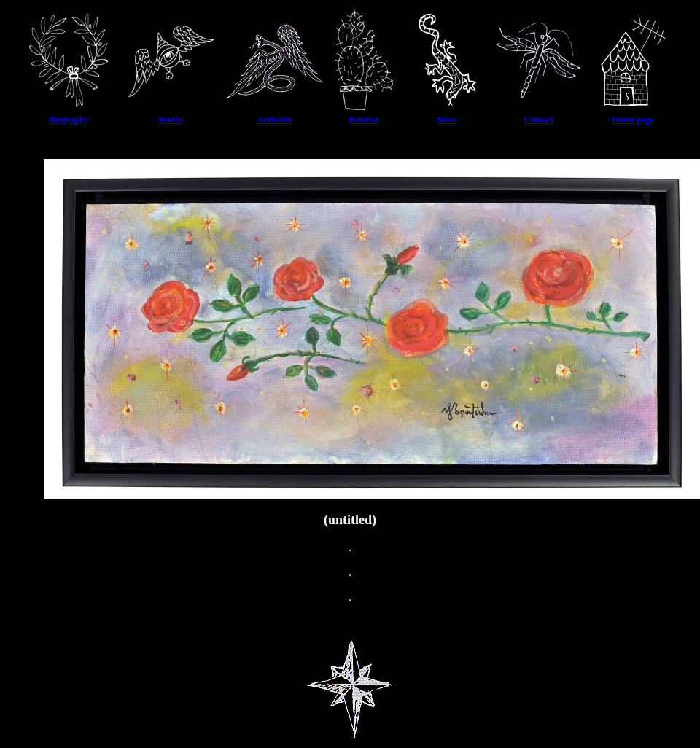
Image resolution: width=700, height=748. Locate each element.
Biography (69, 120)
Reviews (364, 120)
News (447, 120)
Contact (538, 120)
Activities (275, 120)
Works (171, 120)
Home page (633, 120)
